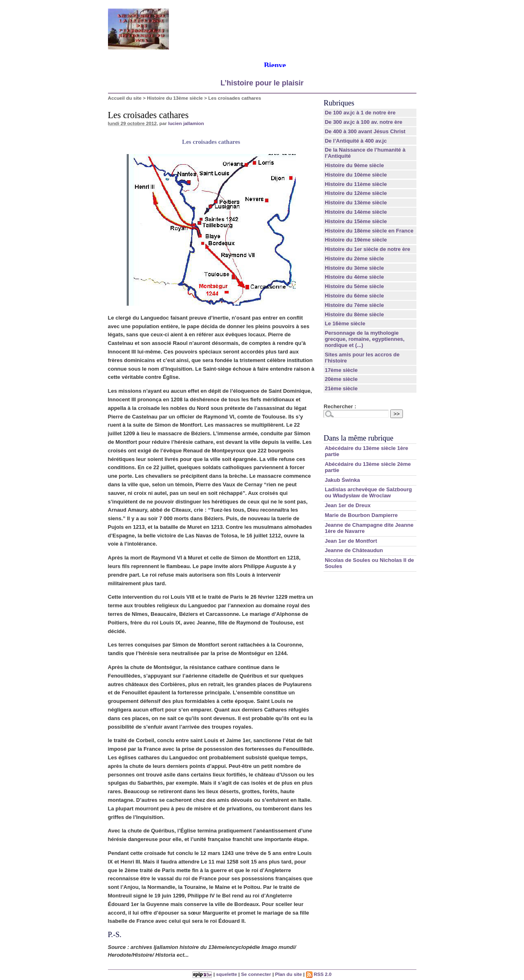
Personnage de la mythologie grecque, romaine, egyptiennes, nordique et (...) (365, 339)
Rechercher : (340, 406)
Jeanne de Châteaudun (354, 550)
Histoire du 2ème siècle (354, 258)
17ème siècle (341, 370)
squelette (226, 974)
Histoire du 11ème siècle (356, 184)
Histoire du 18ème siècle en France (369, 231)
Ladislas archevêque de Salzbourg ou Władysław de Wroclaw (368, 492)
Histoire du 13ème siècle (175, 98)
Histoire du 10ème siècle (356, 175)
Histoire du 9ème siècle (354, 165)
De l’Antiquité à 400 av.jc (356, 141)
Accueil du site (125, 98)
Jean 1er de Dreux (348, 505)
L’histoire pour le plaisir (262, 83)
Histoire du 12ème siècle (356, 193)
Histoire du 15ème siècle (356, 221)
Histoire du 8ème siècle (354, 314)
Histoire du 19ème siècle (356, 240)
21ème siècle (341, 388)
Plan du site (288, 974)
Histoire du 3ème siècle (354, 268)
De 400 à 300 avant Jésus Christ (365, 131)
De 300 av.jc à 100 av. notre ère (364, 122)
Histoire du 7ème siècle (354, 305)
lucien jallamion (186, 123)
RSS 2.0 (319, 974)
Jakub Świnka (342, 480)
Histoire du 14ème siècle (356, 212)
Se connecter (256, 974)
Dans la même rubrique (358, 438)
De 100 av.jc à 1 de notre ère (360, 113)
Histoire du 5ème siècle (354, 286)
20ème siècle (341, 379)
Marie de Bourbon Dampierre (361, 515)
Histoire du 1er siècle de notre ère (368, 249)
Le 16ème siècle (345, 323)
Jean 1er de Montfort (351, 541)
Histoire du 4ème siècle (354, 277)
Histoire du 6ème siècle (354, 296)
